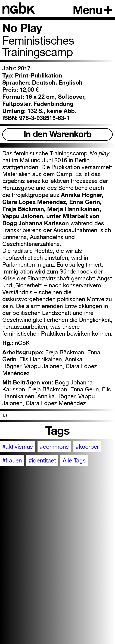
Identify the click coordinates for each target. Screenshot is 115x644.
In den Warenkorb (58, 134)
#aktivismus (18, 447)
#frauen (12, 460)
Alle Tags (74, 460)
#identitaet (42, 460)
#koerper (87, 447)
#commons (54, 447)
